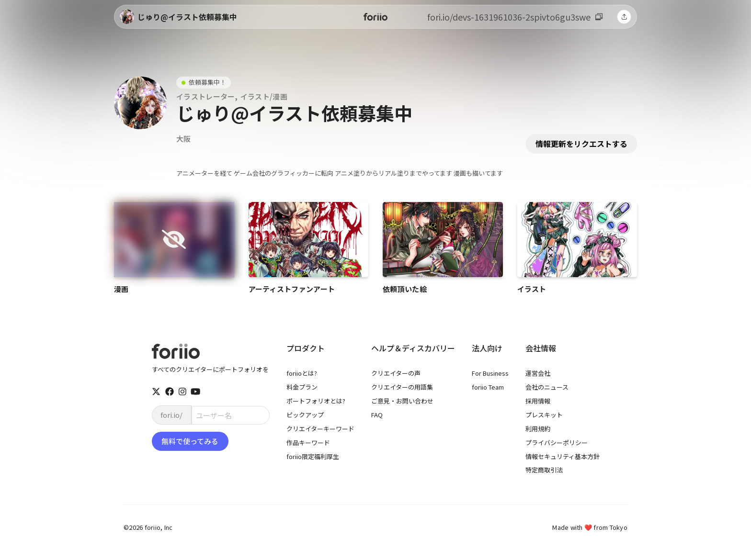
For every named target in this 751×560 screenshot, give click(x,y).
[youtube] (195, 392)
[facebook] (170, 392)
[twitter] (156, 392)
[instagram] (182, 392)
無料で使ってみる (190, 441)
